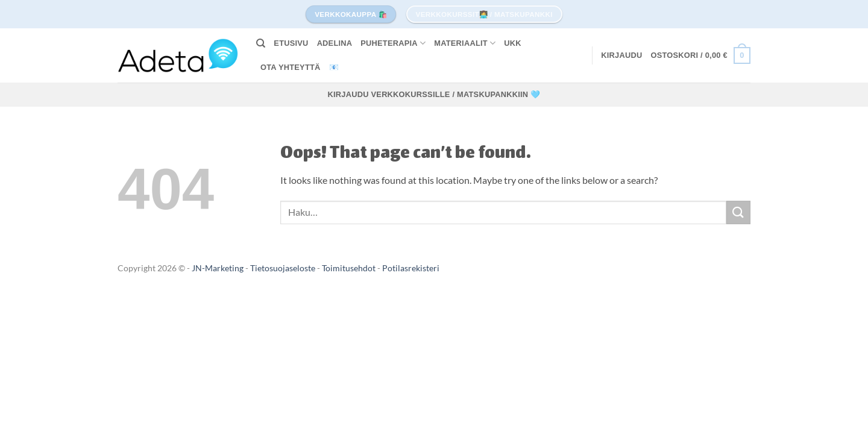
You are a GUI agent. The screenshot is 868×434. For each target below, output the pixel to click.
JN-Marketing (219, 268)
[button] (621, 55)
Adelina (335, 43)
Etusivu (291, 43)
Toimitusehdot (350, 268)
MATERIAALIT (465, 43)
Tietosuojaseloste (284, 268)
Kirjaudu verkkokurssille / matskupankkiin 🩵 (434, 94)
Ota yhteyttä (291, 67)
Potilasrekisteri (411, 268)
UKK (513, 43)
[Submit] (738, 212)
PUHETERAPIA (393, 43)
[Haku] (261, 43)
